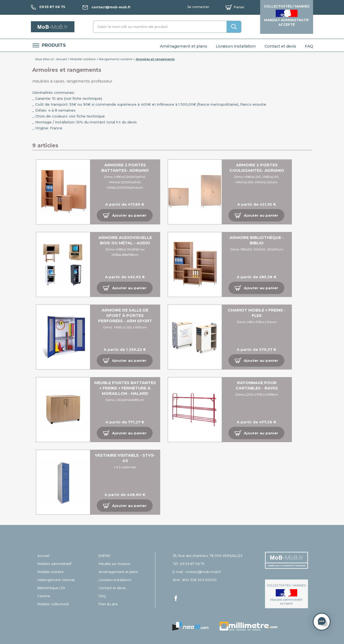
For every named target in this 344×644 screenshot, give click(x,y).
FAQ (309, 46)
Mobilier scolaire (83, 59)
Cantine (44, 596)
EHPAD (105, 556)
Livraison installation (236, 46)
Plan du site (108, 604)
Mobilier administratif (54, 564)
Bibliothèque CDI (51, 588)
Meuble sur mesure (114, 564)
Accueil (62, 59)
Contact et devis (280, 46)
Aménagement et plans (184, 46)
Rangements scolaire (116, 59)
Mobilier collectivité (53, 604)
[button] (125, 215)
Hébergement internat (56, 580)
